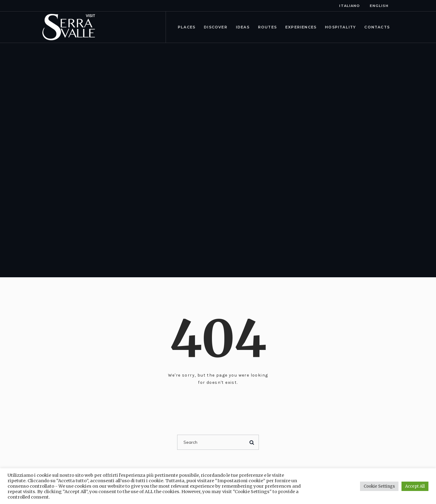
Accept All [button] (415, 486)
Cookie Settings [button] (379, 486)
